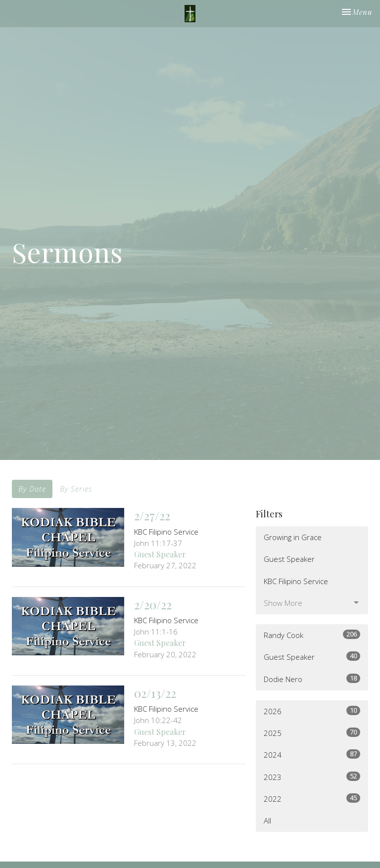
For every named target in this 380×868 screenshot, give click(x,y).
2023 (312, 777)
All (267, 821)
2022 (312, 799)
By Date (32, 489)
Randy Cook (312, 635)
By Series (76, 489)
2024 (312, 754)
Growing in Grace (293, 537)
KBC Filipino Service (296, 581)
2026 (312, 711)
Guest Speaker (289, 559)
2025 (312, 733)
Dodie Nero (312, 679)
